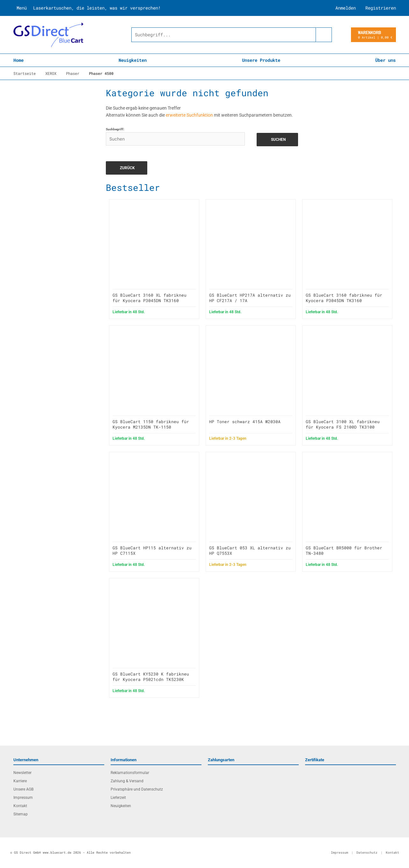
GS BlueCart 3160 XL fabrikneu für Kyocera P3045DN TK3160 (150, 298)
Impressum (23, 798)
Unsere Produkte (261, 60)
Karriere (20, 781)
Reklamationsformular (130, 773)
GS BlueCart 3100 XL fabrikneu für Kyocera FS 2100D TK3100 (343, 424)
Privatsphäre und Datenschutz (137, 789)
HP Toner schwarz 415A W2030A (245, 422)
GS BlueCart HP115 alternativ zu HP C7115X (152, 550)
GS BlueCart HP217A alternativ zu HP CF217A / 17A (250, 298)
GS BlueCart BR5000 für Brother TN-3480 (344, 550)
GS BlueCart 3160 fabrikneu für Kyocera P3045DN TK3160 (344, 298)
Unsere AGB (23, 789)
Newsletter (22, 773)
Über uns (385, 60)
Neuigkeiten (133, 60)
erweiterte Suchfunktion (189, 115)
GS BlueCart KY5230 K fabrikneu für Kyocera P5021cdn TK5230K (151, 677)
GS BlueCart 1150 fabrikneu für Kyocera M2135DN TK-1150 (151, 424)
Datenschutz (367, 853)
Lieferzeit (118, 798)
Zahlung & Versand (127, 781)
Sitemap (21, 814)
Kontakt (20, 806)
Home (18, 60)
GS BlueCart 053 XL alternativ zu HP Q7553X (250, 550)
